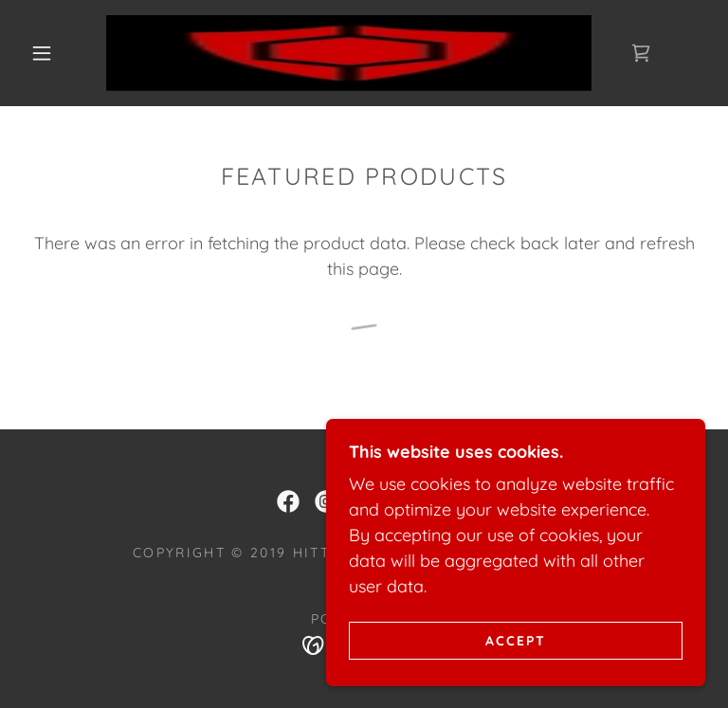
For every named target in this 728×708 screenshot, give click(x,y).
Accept (516, 640)
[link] (349, 53)
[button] (42, 53)
